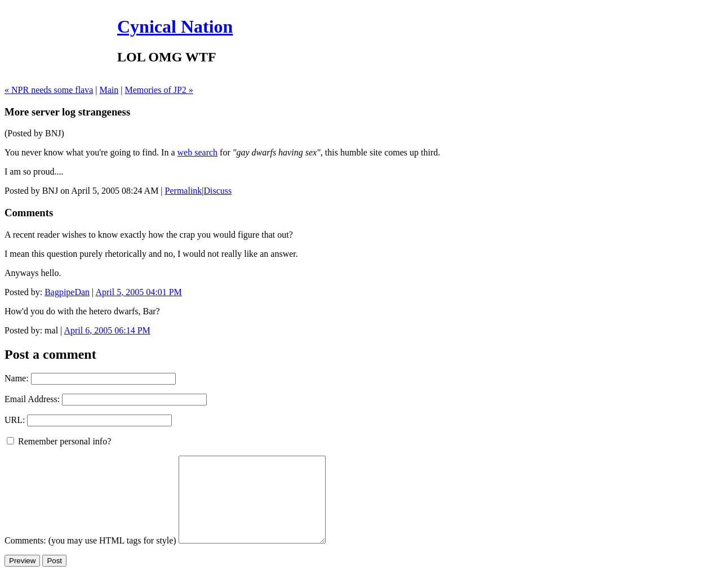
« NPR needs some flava (49, 90)
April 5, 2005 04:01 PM (138, 292)
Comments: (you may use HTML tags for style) (90, 557)
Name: (17, 378)
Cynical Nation (175, 26)
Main (109, 90)
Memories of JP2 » (159, 90)
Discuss (218, 191)
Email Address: (32, 399)
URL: (15, 420)
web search (198, 152)
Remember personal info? (59, 441)
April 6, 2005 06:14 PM (107, 330)
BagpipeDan (67, 292)
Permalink (184, 191)
